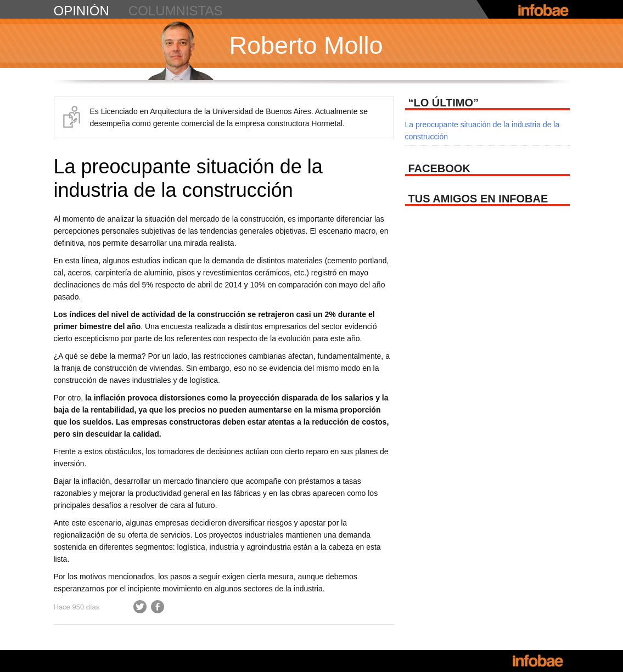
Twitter (140, 607)
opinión (82, 11)
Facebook (158, 607)
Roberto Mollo (306, 45)
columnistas (176, 11)
